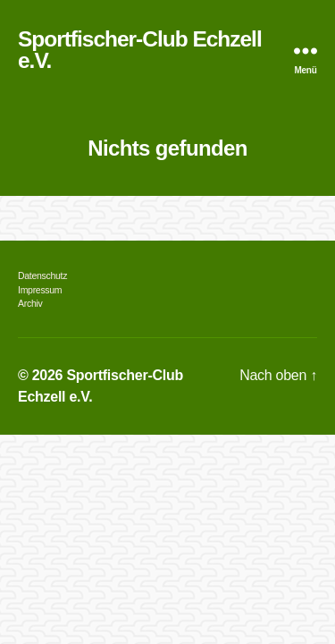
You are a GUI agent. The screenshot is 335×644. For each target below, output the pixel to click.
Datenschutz (42, 275)
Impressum (40, 290)
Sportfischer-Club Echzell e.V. (140, 51)
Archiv (30, 303)
